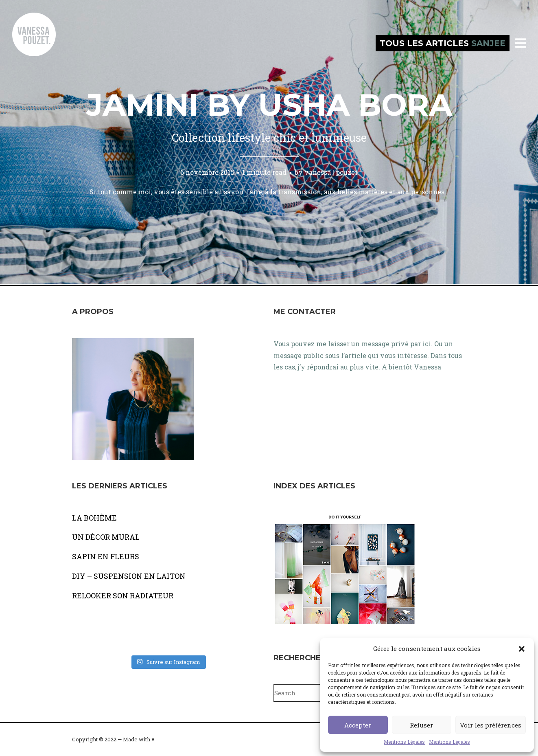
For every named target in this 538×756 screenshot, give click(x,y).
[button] (522, 649)
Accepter (358, 725)
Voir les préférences (491, 725)
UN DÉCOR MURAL (106, 537)
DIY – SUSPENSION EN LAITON (129, 576)
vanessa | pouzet (331, 172)
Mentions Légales (404, 742)
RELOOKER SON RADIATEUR (123, 596)
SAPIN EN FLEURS (106, 556)
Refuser (421, 725)
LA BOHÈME (94, 518)
